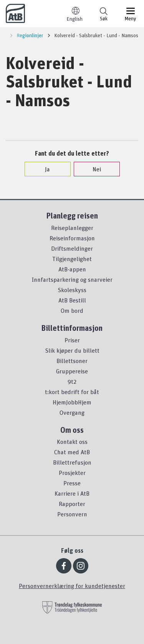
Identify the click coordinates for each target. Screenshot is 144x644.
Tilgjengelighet (72, 259)
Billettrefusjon (72, 462)
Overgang (72, 412)
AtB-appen (72, 269)
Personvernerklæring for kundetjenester (72, 586)
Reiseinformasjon (72, 238)
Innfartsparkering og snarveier (72, 279)
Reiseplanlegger (72, 228)
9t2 (72, 381)
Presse (72, 483)
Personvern (72, 514)
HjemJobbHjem (72, 402)
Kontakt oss (72, 442)
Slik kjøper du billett (72, 350)
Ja (44, 169)
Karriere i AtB (72, 493)
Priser (72, 340)
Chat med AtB (72, 452)
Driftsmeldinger (72, 248)
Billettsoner (72, 361)
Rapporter (72, 504)
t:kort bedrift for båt (72, 392)
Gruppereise (72, 371)
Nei (93, 169)
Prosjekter (72, 473)
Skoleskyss (72, 290)
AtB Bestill (72, 300)
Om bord (72, 310)
